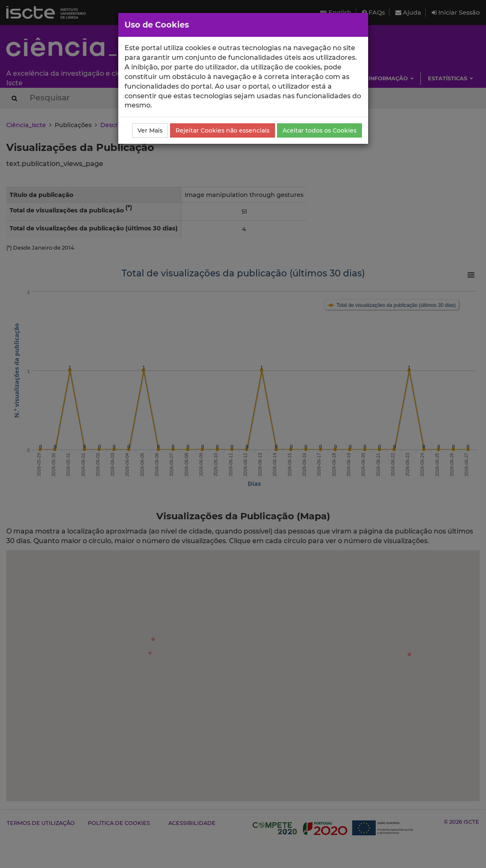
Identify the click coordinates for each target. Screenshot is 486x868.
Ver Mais (150, 130)
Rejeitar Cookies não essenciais (223, 130)
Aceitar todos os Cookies (319, 130)
